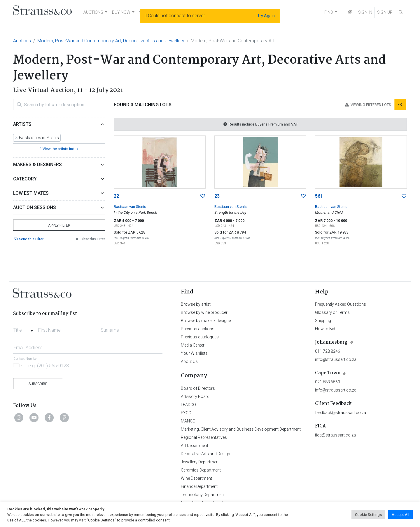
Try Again (266, 16)
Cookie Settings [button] (368, 515)
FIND (329, 12)
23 (217, 196)
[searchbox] (64, 138)
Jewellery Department (200, 462)
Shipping (323, 321)
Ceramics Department (201, 470)
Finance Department (199, 486)
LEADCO (188, 405)
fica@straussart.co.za (335, 435)
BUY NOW (121, 12)
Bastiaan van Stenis (130, 207)
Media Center (193, 345)
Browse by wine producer (204, 312)
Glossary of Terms (332, 312)
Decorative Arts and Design (205, 454)
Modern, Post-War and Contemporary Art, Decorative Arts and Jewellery (111, 41)
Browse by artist (196, 304)
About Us (189, 361)
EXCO (186, 413)
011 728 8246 (328, 351)
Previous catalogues (200, 337)
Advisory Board (195, 396)
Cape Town (328, 373)
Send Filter (28, 239)
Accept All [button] (400, 515)
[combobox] (59, 138)
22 (116, 196)
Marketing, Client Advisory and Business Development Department (241, 429)
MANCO (188, 421)
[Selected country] (19, 365)
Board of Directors (198, 388)
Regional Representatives (204, 437)
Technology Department (203, 495)
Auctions (22, 41)
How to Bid (325, 329)
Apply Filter (59, 225)
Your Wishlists (194, 353)
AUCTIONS (93, 12)
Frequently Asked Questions (341, 304)
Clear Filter (90, 239)
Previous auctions (198, 329)
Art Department (195, 446)
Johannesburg (331, 342)
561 (319, 196)
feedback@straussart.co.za (341, 413)
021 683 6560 (328, 382)
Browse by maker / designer (206, 321)
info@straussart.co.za (336, 359)
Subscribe (38, 384)
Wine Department (196, 478)
